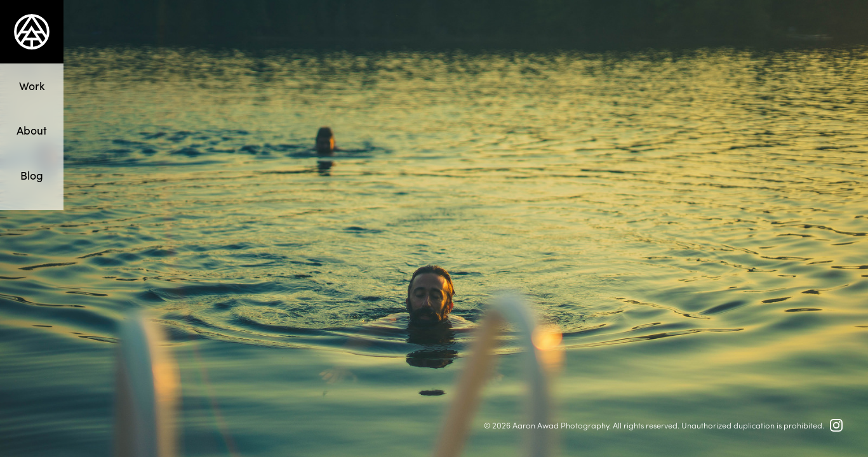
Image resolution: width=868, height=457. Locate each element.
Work (32, 85)
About (32, 130)
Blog (32, 175)
